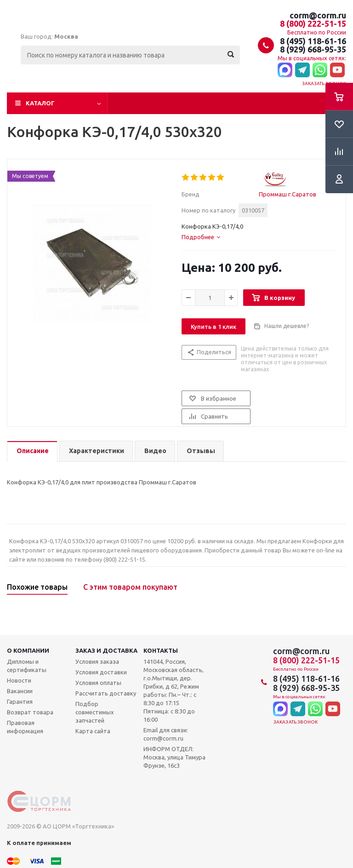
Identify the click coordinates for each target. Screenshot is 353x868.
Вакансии (20, 691)
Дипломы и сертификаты (27, 666)
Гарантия (20, 701)
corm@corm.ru (318, 15)
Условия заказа (97, 661)
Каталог (40, 103)
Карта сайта (93, 731)
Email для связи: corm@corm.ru (166, 734)
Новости (19, 680)
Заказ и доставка (106, 650)
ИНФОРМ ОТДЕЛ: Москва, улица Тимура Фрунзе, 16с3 (174, 757)
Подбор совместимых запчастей (95, 712)
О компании (28, 650)
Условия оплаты (98, 683)
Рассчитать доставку (106, 693)
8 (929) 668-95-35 (313, 49)
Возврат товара (30, 712)
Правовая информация (25, 727)
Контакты (161, 650)
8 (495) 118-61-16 (313, 41)
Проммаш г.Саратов (288, 194)
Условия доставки (101, 672)
